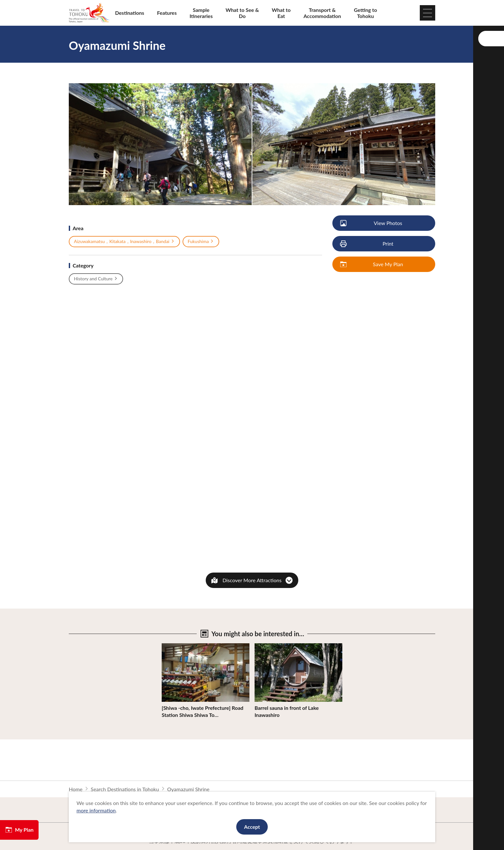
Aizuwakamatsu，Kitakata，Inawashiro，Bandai (124, 241)
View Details (176, 646)
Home (76, 789)
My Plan (19, 830)
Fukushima (201, 241)
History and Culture (96, 279)
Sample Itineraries (201, 13)
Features (167, 13)
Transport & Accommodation (322, 13)
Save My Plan (372, 264)
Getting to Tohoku (365, 13)
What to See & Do (242, 13)
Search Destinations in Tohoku (125, 789)
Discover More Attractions (252, 580)
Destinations (130, 13)
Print (367, 244)
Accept (252, 827)
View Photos (371, 223)
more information (96, 810)
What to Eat (281, 13)
